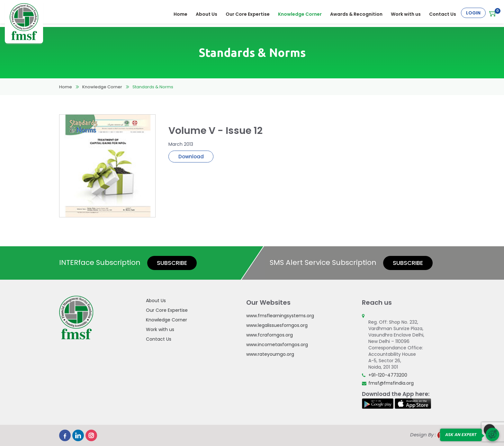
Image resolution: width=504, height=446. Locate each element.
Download (191, 157)
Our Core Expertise (248, 13)
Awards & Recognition (357, 13)
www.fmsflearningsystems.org (280, 316)
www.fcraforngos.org (270, 335)
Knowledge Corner (301, 13)
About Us (207, 13)
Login (473, 13)
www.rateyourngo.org (270, 354)
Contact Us (443, 13)
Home (181, 13)
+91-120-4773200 (388, 375)
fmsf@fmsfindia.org (391, 383)
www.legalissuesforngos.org (277, 325)
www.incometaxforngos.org (277, 345)
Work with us (406, 13)
